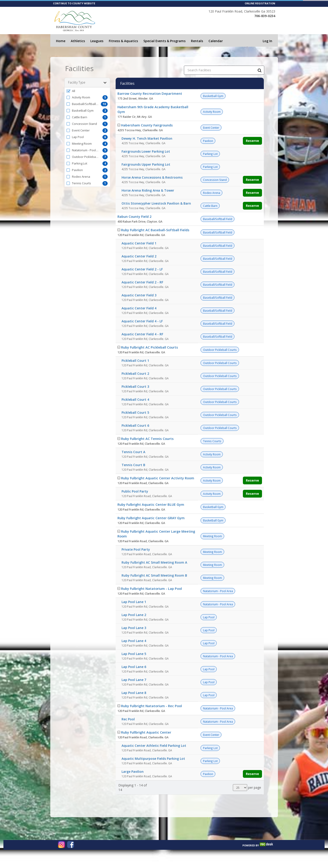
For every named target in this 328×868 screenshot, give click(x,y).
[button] (87, 91)
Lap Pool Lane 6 (134, 667)
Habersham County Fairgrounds (147, 125)
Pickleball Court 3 (135, 386)
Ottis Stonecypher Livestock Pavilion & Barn (156, 203)
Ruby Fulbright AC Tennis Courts (147, 439)
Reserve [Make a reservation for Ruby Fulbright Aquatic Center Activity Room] (252, 480)
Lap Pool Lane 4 (134, 641)
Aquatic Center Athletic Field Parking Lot (154, 746)
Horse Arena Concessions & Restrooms (152, 177)
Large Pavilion (133, 772)
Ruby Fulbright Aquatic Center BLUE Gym (151, 504)
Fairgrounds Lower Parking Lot (146, 151)
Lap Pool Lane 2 (134, 615)
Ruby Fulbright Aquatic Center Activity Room (158, 478)
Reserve (252, 141)
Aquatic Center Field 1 (139, 243)
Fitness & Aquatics (123, 41)
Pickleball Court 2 (135, 374)
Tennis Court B (133, 465)
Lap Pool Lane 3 (134, 628)
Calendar (216, 41)
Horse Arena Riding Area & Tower (148, 190)
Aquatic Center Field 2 (139, 256)
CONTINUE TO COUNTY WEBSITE (74, 3)
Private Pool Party (136, 549)
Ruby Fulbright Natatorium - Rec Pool (151, 706)
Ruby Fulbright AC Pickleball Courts (150, 347)
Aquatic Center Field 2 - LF (142, 269)
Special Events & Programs (164, 41)
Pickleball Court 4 (135, 399)
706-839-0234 (265, 16)
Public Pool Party (135, 491)
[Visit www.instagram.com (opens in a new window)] (61, 845)
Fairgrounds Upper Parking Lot (146, 164)
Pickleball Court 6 (135, 425)
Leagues (97, 41)
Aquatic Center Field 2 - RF (142, 282)
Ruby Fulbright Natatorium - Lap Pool (151, 588)
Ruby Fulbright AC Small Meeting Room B (154, 575)
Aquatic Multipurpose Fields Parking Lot (153, 759)
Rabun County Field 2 (134, 216)
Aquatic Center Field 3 (139, 295)
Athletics (78, 41)
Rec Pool (128, 719)
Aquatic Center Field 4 (139, 308)
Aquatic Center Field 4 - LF (142, 321)
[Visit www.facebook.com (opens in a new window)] (71, 845)
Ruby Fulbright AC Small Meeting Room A (154, 562)
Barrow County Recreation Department (150, 93)
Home (61, 41)
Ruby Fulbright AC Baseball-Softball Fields (155, 230)
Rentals (197, 41)
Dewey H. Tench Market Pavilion (147, 138)
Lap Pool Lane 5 (134, 654)
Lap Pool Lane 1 (134, 602)
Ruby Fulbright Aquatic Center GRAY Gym (151, 518)
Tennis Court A (133, 452)
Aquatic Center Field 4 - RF (142, 334)
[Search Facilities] (260, 70)
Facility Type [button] (87, 82)
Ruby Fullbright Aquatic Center (146, 732)
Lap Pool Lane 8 (134, 693)
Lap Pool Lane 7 (134, 680)
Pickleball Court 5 (135, 412)
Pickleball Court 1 (135, 361)
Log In (267, 41)
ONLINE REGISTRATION (260, 3)
